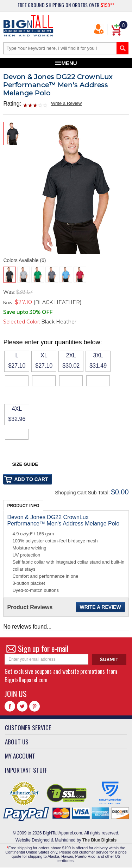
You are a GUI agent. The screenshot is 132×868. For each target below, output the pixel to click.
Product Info (23, 506)
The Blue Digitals (99, 840)
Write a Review (66, 103)
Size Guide (25, 464)
